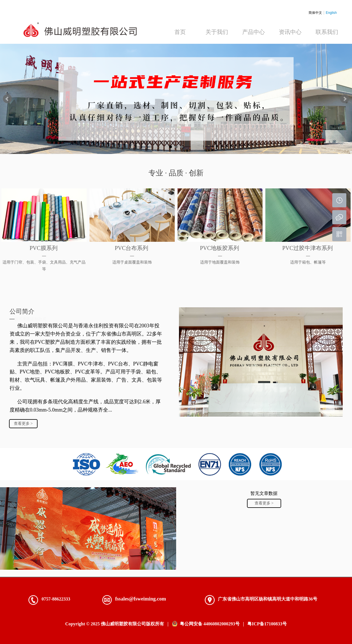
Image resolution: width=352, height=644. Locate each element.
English (331, 13)
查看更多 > (23, 424)
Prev (7, 99)
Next (345, 99)
